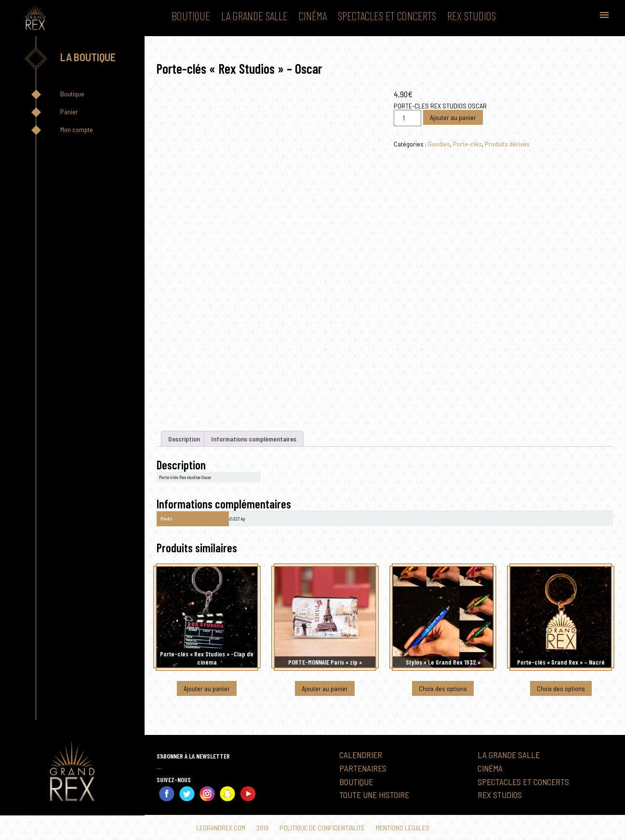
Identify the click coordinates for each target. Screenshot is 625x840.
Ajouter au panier (453, 117)
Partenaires (363, 768)
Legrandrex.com (221, 828)
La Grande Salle (254, 16)
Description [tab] (184, 439)
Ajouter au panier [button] (207, 688)
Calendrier (361, 755)
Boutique (191, 16)
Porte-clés (467, 144)
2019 (262, 828)
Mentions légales (403, 828)
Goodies (439, 144)
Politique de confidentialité (322, 828)
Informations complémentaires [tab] (254, 439)
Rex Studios (472, 16)
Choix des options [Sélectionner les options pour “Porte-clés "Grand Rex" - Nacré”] (561, 688)
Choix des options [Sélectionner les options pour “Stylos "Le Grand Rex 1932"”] (443, 688)
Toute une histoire (374, 795)
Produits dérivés (507, 144)
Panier (69, 112)
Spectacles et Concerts (387, 16)
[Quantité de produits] (407, 118)
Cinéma (313, 16)
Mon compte (77, 129)
